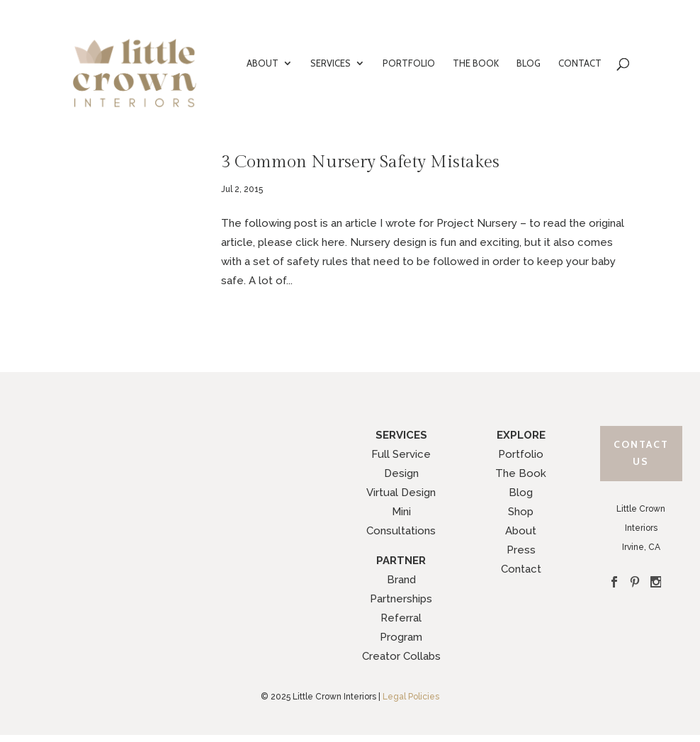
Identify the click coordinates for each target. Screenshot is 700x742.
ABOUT (262, 63)
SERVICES (331, 63)
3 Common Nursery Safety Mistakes (360, 162)
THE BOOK (476, 63)
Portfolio (521, 454)
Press (521, 550)
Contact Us (641, 453)
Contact (521, 569)
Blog (521, 493)
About (521, 531)
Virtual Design (401, 493)
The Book (521, 473)
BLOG (529, 63)
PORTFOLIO (409, 63)
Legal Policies (411, 697)
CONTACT (580, 63)
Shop (521, 512)
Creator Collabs (401, 656)
